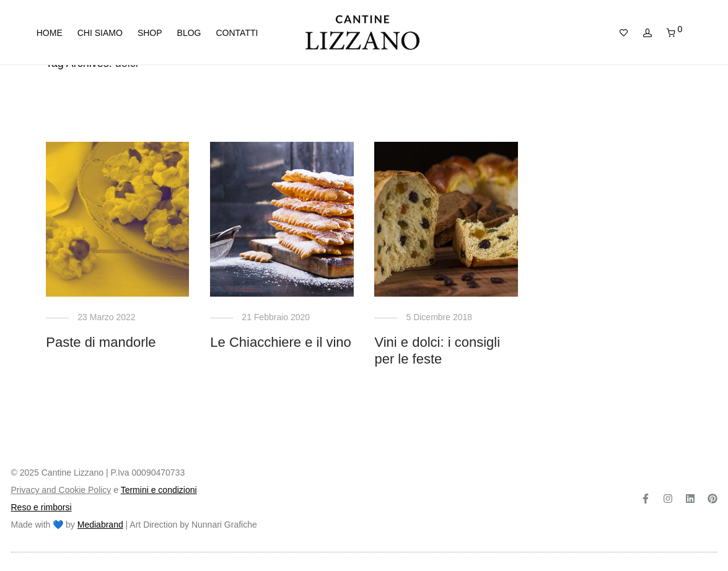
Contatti (237, 33)
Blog (189, 33)
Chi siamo (100, 33)
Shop (150, 33)
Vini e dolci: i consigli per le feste (437, 350)
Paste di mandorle (101, 342)
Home (50, 33)
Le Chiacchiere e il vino (280, 342)
